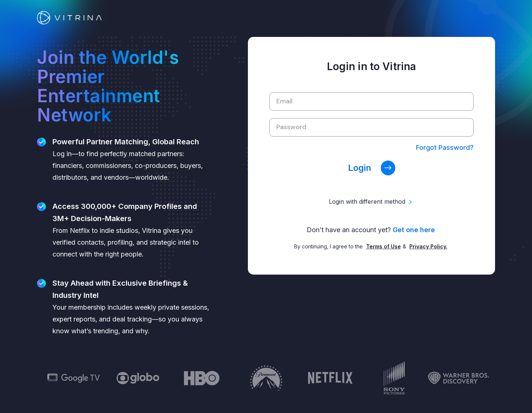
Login (372, 168)
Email (284, 101)
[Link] (69, 17)
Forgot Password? (445, 147)
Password (291, 127)
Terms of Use (383, 246)
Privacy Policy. (428, 246)
